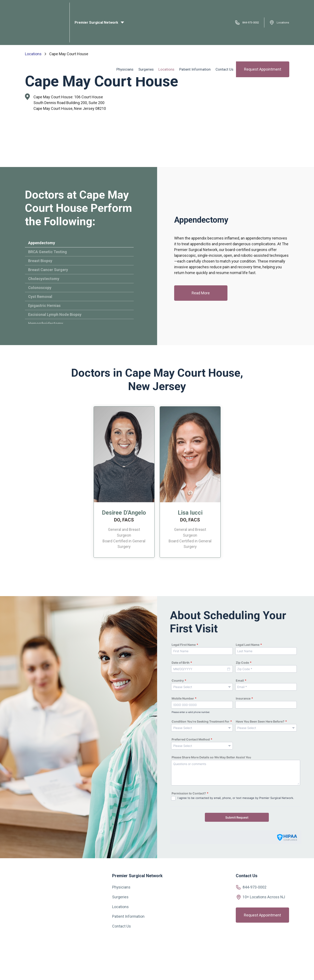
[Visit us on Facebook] (26, 945)
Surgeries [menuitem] (148, 29)
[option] (124, 484)
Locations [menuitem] (168, 29)
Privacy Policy (207, 971)
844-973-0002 (249, 7)
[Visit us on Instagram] (36, 945)
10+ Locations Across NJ (264, 897)
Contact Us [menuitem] (225, 29)
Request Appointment (263, 28)
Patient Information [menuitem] (196, 29)
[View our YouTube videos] (46, 945)
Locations (283, 7)
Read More (201, 293)
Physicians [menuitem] (128, 29)
